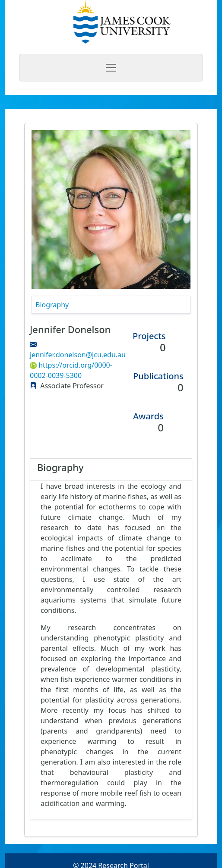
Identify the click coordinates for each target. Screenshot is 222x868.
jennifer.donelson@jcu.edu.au (78, 355)
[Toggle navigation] (111, 68)
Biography (52, 305)
